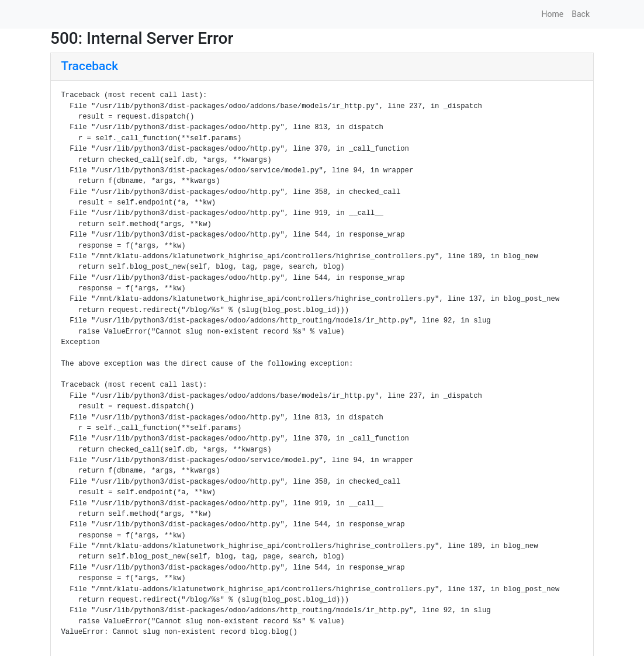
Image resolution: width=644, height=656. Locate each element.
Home (553, 14)
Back (581, 14)
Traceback (90, 66)
